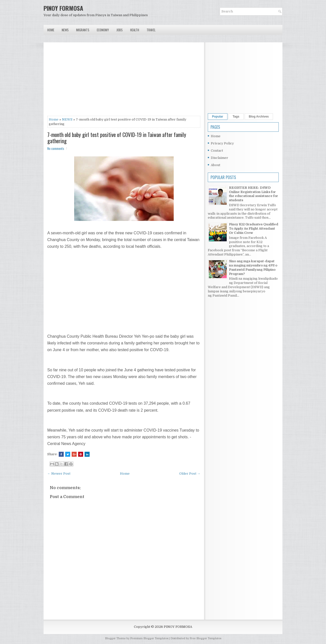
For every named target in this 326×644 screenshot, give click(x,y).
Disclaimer (219, 158)
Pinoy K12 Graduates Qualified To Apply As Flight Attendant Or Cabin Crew (254, 228)
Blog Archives (259, 117)
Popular (218, 117)
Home (51, 30)
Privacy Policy (222, 143)
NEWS (67, 119)
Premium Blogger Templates (149, 638)
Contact (217, 151)
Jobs (120, 30)
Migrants (83, 30)
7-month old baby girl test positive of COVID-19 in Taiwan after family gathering (117, 137)
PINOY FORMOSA (63, 8)
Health (135, 30)
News (65, 30)
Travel (151, 30)
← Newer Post (59, 474)
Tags (236, 117)
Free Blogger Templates (205, 638)
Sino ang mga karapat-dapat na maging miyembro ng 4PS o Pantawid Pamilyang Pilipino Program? (253, 267)
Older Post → (190, 474)
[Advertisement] (124, 81)
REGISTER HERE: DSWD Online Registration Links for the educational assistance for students (253, 194)
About (216, 165)
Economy (103, 30)
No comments (56, 148)
